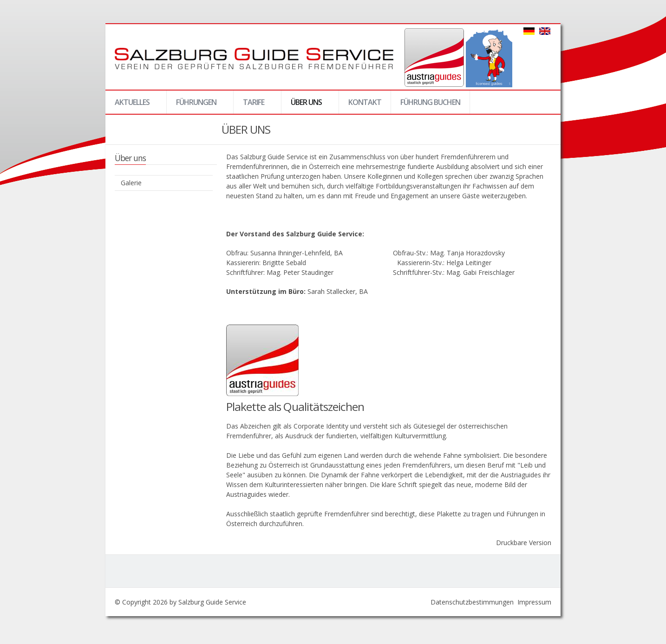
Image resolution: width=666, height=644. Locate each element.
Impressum (534, 602)
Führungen (196, 105)
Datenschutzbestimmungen (472, 602)
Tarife (253, 105)
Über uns (306, 105)
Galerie (131, 183)
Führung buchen (430, 102)
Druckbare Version (524, 543)
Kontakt (365, 102)
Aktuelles (132, 105)
